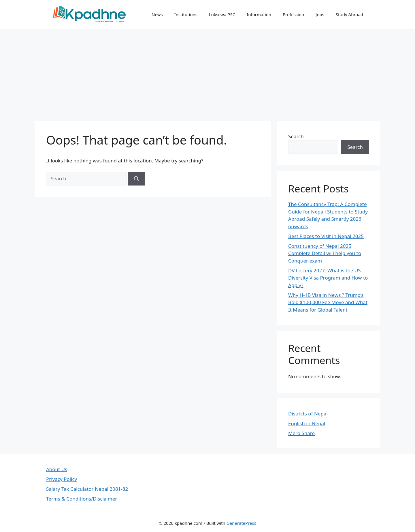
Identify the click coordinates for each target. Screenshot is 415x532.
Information (259, 14)
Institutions (186, 14)
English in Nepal (307, 423)
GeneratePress (241, 523)
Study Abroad (349, 14)
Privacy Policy (62, 479)
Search (296, 136)
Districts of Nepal (308, 414)
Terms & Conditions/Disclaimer (82, 499)
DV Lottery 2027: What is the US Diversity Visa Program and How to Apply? (328, 278)
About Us (57, 469)
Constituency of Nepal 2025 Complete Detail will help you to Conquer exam (325, 253)
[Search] (136, 179)
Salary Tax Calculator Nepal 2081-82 (87, 489)
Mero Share (301, 433)
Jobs (320, 14)
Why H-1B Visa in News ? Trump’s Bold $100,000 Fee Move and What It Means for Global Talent (328, 302)
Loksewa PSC (222, 14)
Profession (293, 14)
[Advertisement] (207, 72)
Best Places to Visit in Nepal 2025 (326, 236)
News (157, 14)
